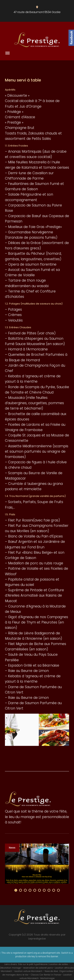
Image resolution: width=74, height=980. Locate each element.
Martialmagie (47, 978)
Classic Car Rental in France (46, 975)
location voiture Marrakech (28, 971)
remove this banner (48, 956)
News (12, 848)
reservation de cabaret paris (38, 968)
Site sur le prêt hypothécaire (33, 964)
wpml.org (32, 953)
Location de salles (59, 964)
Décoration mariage (10, 968)
